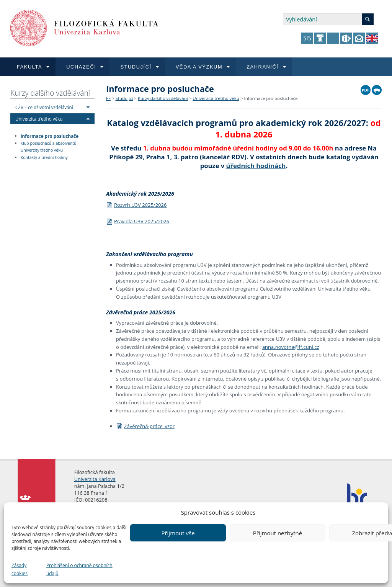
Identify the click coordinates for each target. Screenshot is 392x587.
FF (108, 98)
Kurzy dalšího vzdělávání (50, 93)
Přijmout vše (178, 533)
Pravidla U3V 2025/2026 (138, 221)
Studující (124, 98)
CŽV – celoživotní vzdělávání (44, 107)
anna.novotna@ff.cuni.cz (291, 347)
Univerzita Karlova (95, 479)
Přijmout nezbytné (278, 533)
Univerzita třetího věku (39, 119)
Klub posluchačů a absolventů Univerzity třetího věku (49, 147)
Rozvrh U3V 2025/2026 (136, 205)
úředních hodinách (256, 166)
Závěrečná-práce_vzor (145, 426)
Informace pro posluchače (50, 136)
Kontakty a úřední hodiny (44, 157)
